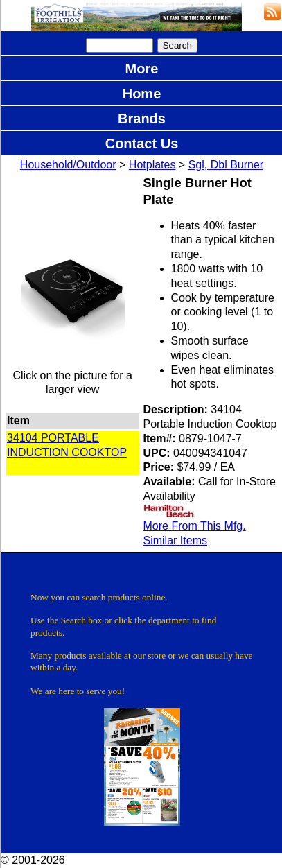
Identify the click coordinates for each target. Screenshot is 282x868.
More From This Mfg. (195, 526)
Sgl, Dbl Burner (226, 165)
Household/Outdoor (68, 165)
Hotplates (152, 165)
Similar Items (175, 540)
